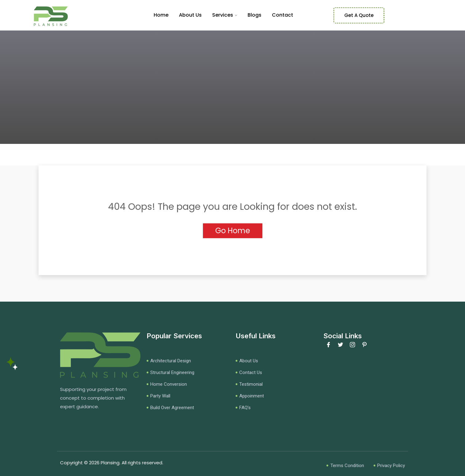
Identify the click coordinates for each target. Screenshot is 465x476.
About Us (190, 15)
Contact (283, 15)
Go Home (233, 231)
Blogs (255, 15)
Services (223, 15)
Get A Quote (359, 15)
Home (161, 15)
